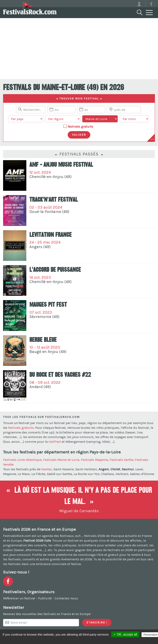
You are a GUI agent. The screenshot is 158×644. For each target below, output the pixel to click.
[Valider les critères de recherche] (79, 135)
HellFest (55, 442)
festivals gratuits (80, 127)
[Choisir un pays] (26, 119)
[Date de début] (61, 110)
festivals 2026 (95, 536)
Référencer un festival (19, 598)
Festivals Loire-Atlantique (22, 460)
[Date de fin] (91, 110)
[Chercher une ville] (124, 110)
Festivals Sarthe (121, 460)
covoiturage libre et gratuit (98, 555)
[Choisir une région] (63, 119)
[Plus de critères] (152, 139)
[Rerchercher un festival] (31, 110)
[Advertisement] (79, 48)
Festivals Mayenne (94, 460)
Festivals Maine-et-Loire (61, 460)
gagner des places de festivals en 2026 (104, 550)
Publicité (45, 598)
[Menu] (149, 13)
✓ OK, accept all (125, 634)
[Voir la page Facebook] (151, 5)
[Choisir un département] (100, 119)
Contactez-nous (66, 598)
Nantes (47, 469)
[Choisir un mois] (134, 119)
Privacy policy (81, 640)
